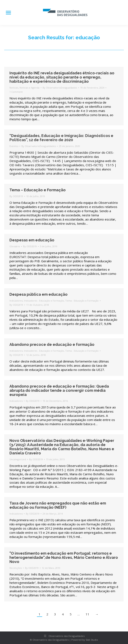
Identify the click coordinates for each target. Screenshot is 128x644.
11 (88, 614)
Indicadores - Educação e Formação (44, 301)
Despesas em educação (32, 240)
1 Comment (16, 92)
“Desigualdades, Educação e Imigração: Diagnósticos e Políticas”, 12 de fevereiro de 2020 (61, 138)
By (60, 88)
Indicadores (16, 301)
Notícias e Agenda (29, 88)
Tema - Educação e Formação (82, 301)
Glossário (15, 246)
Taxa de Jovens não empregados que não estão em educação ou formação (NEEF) (58, 505)
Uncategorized (18, 459)
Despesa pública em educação (39, 294)
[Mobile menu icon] (8, 13)
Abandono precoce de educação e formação (52, 344)
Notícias (14, 88)
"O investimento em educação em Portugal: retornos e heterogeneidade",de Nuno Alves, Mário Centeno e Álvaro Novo (64, 557)
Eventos (14, 146)
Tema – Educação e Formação (38, 190)
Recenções (16, 568)
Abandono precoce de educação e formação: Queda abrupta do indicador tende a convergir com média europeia (59, 390)
